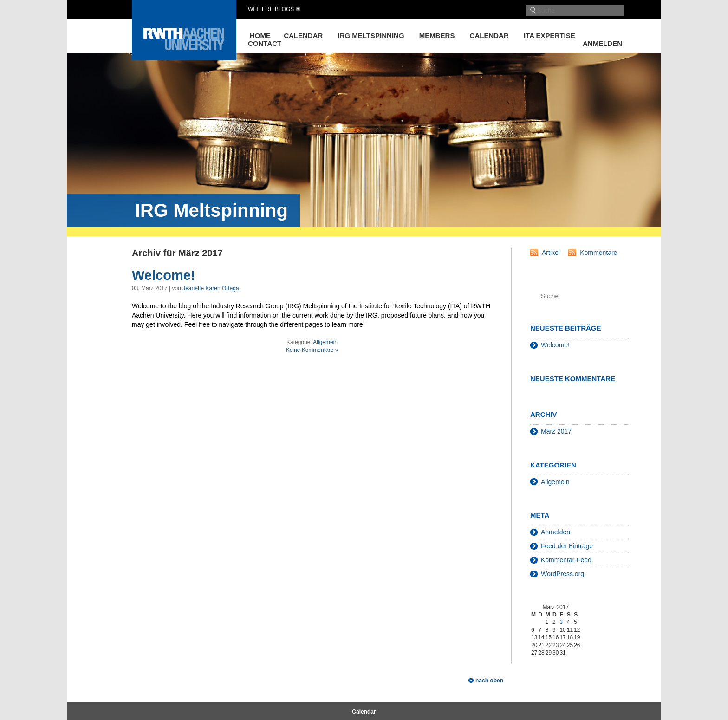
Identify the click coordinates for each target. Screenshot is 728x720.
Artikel (551, 253)
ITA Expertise (549, 36)
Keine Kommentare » (312, 350)
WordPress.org (562, 574)
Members (437, 36)
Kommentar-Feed (566, 560)
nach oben (489, 681)
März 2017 (556, 431)
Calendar (303, 36)
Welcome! (163, 275)
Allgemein (325, 342)
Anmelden (602, 43)
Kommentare (598, 253)
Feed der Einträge (567, 546)
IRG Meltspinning (371, 36)
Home (260, 36)
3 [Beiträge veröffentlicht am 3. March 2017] (561, 622)
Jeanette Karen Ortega (211, 288)
